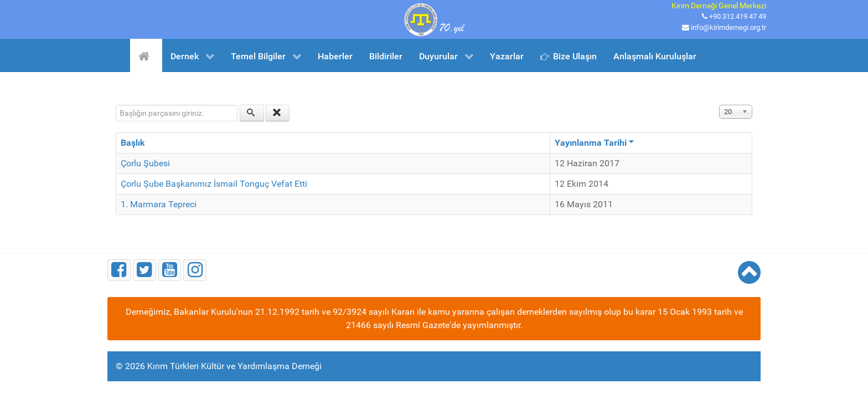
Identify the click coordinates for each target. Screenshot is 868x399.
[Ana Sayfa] (146, 55)
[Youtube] (170, 270)
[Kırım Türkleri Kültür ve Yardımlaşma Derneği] (434, 19)
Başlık (133, 143)
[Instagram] (195, 270)
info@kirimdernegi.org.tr (728, 27)
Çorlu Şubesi (145, 163)
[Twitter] (144, 270)
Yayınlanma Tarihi (595, 143)
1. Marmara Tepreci (159, 204)
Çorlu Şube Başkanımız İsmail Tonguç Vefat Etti (214, 184)
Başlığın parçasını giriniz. (116, 105)
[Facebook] (119, 270)
